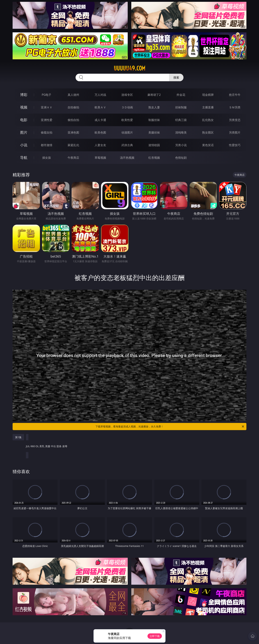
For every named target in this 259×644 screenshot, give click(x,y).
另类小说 (181, 145)
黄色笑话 (208, 145)
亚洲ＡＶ (47, 107)
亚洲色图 (73, 132)
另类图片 (235, 132)
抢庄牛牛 (235, 95)
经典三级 (181, 120)
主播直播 (208, 107)
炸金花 (181, 95)
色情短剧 (181, 158)
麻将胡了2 (154, 95)
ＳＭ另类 (235, 107)
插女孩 (47, 158)
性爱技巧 (235, 145)
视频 (24, 107)
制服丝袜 (154, 120)
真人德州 (73, 95)
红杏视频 (154, 158)
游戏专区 (127, 95)
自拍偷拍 (73, 107)
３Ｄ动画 (127, 107)
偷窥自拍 (47, 132)
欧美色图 (100, 132)
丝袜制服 (181, 107)
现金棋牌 (208, 95)
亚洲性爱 (47, 120)
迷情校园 (154, 145)
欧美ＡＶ (100, 107)
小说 (24, 145)
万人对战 (100, 95)
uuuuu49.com (129, 68)
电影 (24, 120)
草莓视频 (100, 158)
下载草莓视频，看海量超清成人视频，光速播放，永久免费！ (170, 427)
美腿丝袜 (154, 132)
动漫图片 (127, 132)
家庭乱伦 (73, 145)
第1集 (18, 437)
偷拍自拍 (73, 120)
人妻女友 (100, 145)
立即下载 (155, 636)
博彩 (24, 95)
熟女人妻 (154, 107)
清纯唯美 (181, 132)
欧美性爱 (127, 120)
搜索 (176, 77)
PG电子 (46, 95)
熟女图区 (208, 132)
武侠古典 (127, 145)
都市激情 (47, 145)
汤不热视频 (127, 158)
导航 (24, 158)
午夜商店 (73, 158)
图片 (24, 132)
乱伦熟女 (208, 120)
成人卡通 (100, 120)
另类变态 (235, 120)
